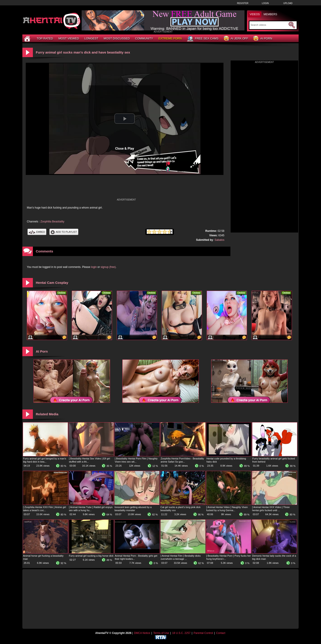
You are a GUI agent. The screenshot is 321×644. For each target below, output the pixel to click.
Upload (288, 3)
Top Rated (45, 38)
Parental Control (203, 633)
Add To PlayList (64, 232)
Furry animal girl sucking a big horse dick (91, 556)
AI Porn (263, 39)
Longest (91, 38)
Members (270, 14)
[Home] (28, 38)
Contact (221, 633)
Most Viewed (69, 38)
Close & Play (125, 149)
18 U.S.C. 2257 (181, 633)
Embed (37, 232)
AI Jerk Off (236, 39)
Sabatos (219, 240)
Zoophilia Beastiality (52, 222)
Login (265, 3)
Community (144, 38)
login (94, 267)
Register (243, 3)
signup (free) (108, 267)
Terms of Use (161, 633)
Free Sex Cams (203, 39)
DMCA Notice (142, 633)
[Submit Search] (292, 25)
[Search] (269, 25)
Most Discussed (117, 38)
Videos (255, 14)
